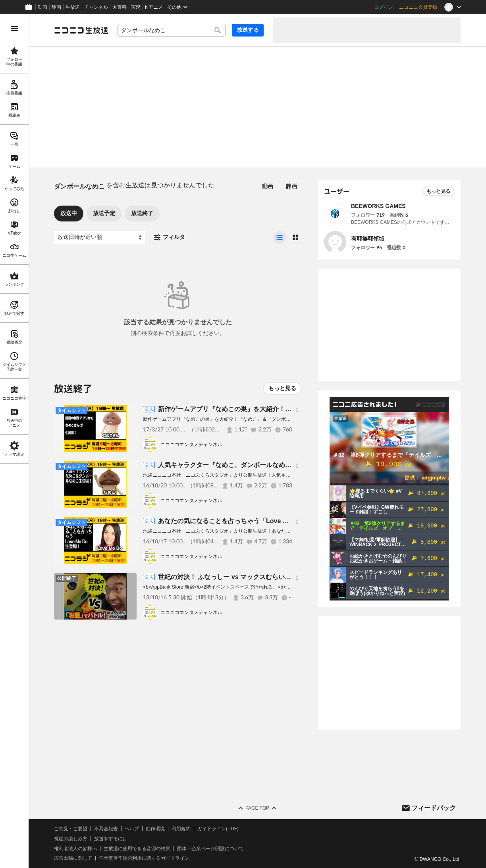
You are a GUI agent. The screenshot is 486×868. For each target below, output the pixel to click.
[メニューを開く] (14, 29)
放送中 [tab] (69, 213)
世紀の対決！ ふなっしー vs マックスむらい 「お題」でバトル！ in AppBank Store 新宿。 (289, 577)
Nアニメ (154, 7)
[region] (14, 441)
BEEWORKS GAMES (378, 206)
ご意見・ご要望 (71, 829)
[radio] (280, 237)
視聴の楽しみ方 (71, 839)
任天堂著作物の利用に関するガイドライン (144, 858)
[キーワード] (172, 30)
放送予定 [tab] (104, 213)
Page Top (257, 808)
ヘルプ (132, 829)
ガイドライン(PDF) (218, 829)
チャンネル (96, 7)
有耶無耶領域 (368, 239)
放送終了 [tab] (142, 213)
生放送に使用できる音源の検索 (137, 849)
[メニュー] (297, 410)
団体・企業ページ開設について (210, 849)
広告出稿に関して (73, 858)
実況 (136, 7)
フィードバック (434, 808)
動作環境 (155, 829)
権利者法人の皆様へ (75, 849)
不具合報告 (106, 829)
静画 (56, 7)
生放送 (73, 7)
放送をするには (111, 839)
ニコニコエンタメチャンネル (191, 445)
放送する (248, 30)
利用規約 (181, 829)
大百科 (120, 7)
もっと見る (282, 388)
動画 (42, 7)
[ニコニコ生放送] (81, 30)
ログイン (384, 7)
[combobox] (172, 30)
